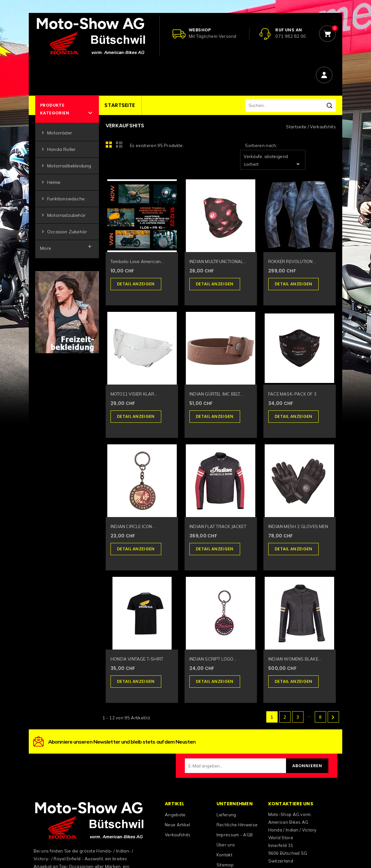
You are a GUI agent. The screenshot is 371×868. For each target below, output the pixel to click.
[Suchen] (291, 105)
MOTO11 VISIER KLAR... (134, 394)
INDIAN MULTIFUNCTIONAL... (218, 261)
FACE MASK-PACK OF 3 (292, 394)
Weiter (333, 717)
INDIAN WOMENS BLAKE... (295, 659)
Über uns (226, 845)
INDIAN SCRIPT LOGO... (213, 659)
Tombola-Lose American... (137, 261)
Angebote (175, 815)
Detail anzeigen (136, 284)
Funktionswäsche (62, 199)
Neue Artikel (178, 825)
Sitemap (225, 865)
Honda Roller (58, 149)
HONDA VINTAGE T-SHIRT (137, 659)
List (120, 146)
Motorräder (56, 133)
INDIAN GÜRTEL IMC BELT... (216, 394)
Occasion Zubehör (64, 232)
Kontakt (224, 855)
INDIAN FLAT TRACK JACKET (218, 526)
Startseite (120, 105)
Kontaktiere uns (291, 804)
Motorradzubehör (63, 215)
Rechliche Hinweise (237, 825)
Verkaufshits (178, 835)
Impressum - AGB (235, 835)
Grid (111, 146)
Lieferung (226, 815)
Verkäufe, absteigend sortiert (273, 161)
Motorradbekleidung (66, 166)
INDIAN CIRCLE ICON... (133, 526)
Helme (50, 182)
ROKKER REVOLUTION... (292, 261)
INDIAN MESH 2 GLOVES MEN (298, 526)
